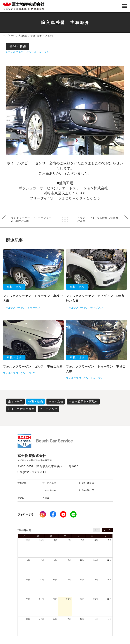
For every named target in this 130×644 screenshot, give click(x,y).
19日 (109, 580)
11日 (96, 560)
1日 (56, 540)
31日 (82, 619)
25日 (96, 599)
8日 (56, 560)
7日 (42, 560)
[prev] (105, 530)
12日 (109, 560)
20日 (28, 599)
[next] (110, 530)
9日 (69, 560)
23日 (69, 599)
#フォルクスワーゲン (19, 52)
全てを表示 (15, 402)
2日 (69, 540)
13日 (28, 580)
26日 (109, 599)
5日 (110, 540)
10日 (82, 560)
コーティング (49, 409)
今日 (96, 530)
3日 (83, 540)
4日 (96, 540)
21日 (42, 599)
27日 (28, 619)
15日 (55, 580)
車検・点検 (56, 402)
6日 (29, 560)
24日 (82, 599)
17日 (82, 580)
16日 (69, 580)
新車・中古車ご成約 (21, 409)
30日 (42, 540)
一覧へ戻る (65, 219)
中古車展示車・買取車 (83, 402)
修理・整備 (18, 46)
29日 (28, 540)
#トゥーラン (42, 52)
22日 (55, 599)
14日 (42, 580)
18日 (96, 580)
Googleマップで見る (32, 472)
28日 (42, 619)
